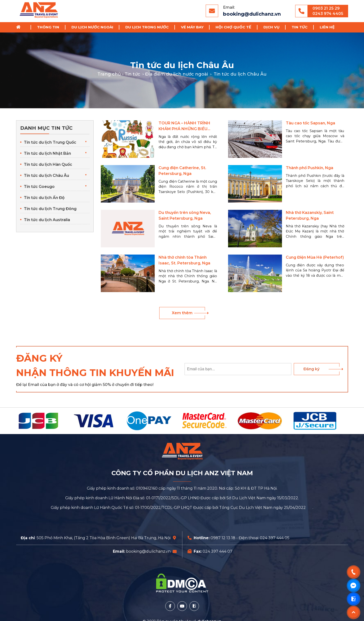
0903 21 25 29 (326, 8)
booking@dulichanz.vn (252, 14)
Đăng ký (311, 369)
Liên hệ (327, 27)
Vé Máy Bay (192, 27)
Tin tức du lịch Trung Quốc (50, 142)
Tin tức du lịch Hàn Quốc (48, 164)
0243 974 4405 (328, 14)
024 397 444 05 (275, 538)
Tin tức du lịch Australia (47, 220)
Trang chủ (20, 27)
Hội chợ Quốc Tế (233, 27)
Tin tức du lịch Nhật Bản (47, 153)
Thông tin (48, 27)
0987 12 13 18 (223, 538)
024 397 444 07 (217, 551)
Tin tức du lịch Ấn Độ (44, 198)
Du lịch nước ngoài (92, 27)
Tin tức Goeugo (39, 187)
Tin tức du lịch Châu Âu (46, 176)
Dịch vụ (271, 27)
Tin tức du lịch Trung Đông (50, 209)
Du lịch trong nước (147, 27)
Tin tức (300, 27)
